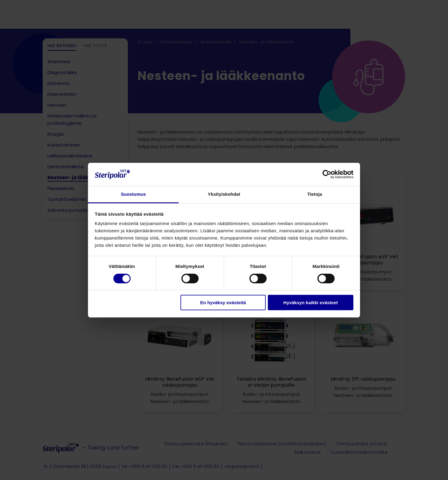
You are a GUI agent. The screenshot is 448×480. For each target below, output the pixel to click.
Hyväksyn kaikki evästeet (310, 303)
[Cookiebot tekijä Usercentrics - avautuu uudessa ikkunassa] (327, 174)
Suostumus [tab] (133, 194)
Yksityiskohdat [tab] (224, 194)
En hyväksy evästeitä (223, 303)
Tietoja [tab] (315, 194)
